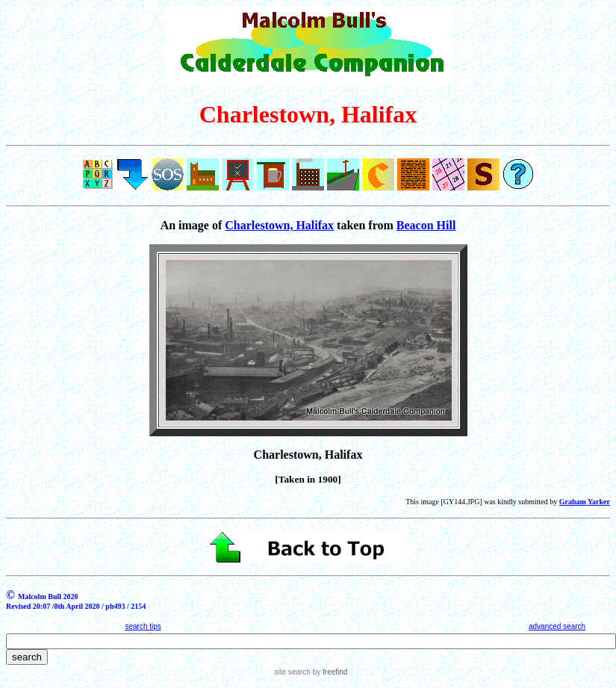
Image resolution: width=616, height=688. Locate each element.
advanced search (557, 626)
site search (293, 672)
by (329, 672)
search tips (143, 626)
